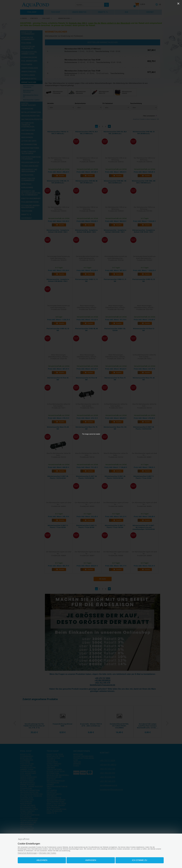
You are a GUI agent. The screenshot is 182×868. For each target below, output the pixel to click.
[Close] (178, 4)
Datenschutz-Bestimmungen (28, 853)
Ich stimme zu (139, 860)
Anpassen (91, 860)
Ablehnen (42, 860)
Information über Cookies (48, 853)
